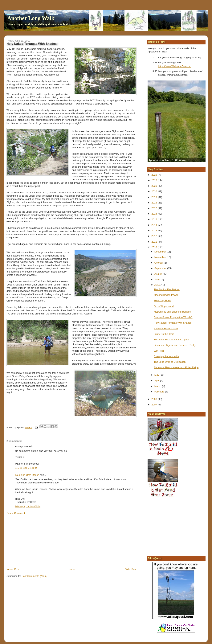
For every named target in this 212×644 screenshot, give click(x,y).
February (160, 392)
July (157, 279)
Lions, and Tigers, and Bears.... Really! (175, 345)
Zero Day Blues (162, 300)
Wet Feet (159, 351)
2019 (155, 197)
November (161, 257)
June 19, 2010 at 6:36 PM (26, 468)
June (157, 285)
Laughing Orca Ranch (27, 475)
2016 (155, 214)
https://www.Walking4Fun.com (175, 66)
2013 (155, 230)
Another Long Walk (31, 18)
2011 (155, 242)
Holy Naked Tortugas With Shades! (173, 323)
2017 (155, 208)
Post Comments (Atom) (34, 576)
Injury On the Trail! (164, 334)
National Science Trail (166, 328)
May (157, 375)
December (161, 252)
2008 (155, 399)
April (157, 381)
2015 (155, 219)
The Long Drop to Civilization (170, 362)
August (159, 274)
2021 (155, 186)
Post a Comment (16, 513)
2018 (155, 203)
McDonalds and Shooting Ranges (172, 312)
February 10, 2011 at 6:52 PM (28, 506)
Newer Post (13, 569)
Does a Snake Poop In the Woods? (173, 317)
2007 (155, 405)
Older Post (130, 569)
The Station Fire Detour (167, 289)
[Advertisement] (35, 541)
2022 (155, 180)
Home (72, 569)
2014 (155, 225)
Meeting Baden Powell (166, 295)
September (161, 268)
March (158, 386)
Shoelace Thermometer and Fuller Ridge (176, 367)
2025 (155, 175)
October (159, 263)
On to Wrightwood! (164, 306)
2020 (155, 191)
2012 (155, 236)
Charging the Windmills (167, 356)
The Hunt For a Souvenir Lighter (172, 340)
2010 (155, 247)
